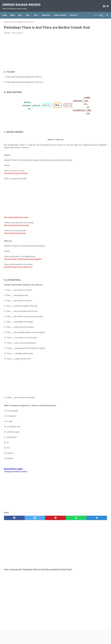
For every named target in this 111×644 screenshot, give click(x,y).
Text (84, 110)
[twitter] (25, 520)
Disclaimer (61, 636)
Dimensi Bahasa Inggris (23, 2)
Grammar (86, 106)
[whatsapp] (52, 520)
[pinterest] (38, 520)
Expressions (87, 98)
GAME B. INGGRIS (61, 11)
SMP (37, 11)
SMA (29, 11)
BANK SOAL (48, 11)
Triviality (86, 113)
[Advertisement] (38, 55)
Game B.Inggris (89, 102)
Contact (69, 636)
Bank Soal (87, 95)
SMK (21, 11)
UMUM (14, 11)
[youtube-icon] (106, 4)
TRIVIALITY (75, 11)
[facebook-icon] (103, 4)
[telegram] (66, 520)
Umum (85, 117)
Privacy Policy (50, 636)
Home (6, 11)
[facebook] (11, 520)
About (41, 636)
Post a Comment (17, 36)
